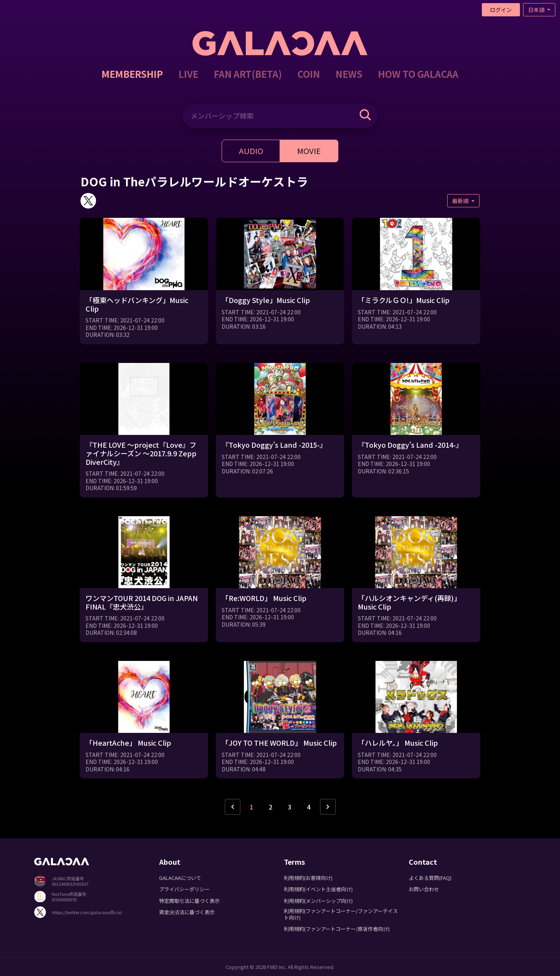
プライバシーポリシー (184, 889)
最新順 (461, 201)
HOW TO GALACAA (418, 74)
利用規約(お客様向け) (308, 878)
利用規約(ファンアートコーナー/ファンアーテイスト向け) (341, 914)
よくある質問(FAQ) (430, 878)
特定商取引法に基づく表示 (189, 901)
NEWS (349, 74)
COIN (309, 74)
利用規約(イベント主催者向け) (318, 889)
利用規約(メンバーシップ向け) (318, 901)
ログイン (501, 10)
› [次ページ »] (328, 807)
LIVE (188, 74)
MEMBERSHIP (132, 74)
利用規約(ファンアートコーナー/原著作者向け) (337, 929)
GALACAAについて (180, 878)
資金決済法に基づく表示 (187, 912)
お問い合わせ (424, 889)
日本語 (537, 10)
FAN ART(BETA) (248, 74)
